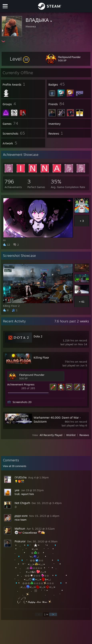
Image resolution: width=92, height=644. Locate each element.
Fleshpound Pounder (32, 375)
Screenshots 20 (22, 402)
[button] (20, 59)
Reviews (84, 435)
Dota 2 (38, 336)
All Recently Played (51, 435)
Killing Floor (41, 357)
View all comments (15, 466)
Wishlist (71, 435)
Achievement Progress (21, 384)
